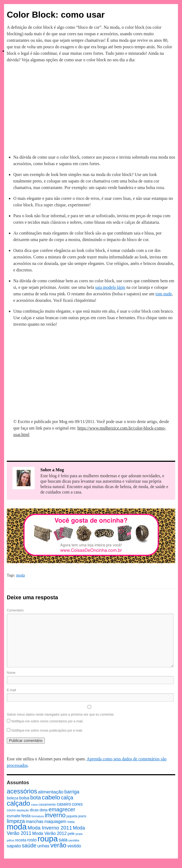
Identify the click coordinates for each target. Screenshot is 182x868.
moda (21, 575)
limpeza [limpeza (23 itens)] (16, 821)
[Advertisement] (91, 108)
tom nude (164, 294)
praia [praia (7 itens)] (79, 834)
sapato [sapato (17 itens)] (14, 846)
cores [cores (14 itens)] (77, 804)
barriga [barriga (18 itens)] (72, 792)
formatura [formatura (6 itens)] (38, 816)
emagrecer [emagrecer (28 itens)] (62, 809)
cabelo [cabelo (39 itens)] (51, 797)
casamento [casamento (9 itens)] (47, 804)
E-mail (11, 690)
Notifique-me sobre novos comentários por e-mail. (47, 721)
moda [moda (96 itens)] (17, 827)
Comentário (15, 610)
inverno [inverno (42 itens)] (55, 815)
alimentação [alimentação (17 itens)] (51, 792)
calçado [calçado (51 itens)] (18, 803)
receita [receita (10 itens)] (21, 840)
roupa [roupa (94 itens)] (48, 839)
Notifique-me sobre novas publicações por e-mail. (47, 731)
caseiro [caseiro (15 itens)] (64, 804)
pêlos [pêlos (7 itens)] (10, 840)
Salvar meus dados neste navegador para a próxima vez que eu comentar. (61, 715)
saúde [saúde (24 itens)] (29, 845)
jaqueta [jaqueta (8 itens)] (72, 816)
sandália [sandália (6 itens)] (74, 840)
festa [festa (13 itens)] (26, 816)
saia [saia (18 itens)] (63, 840)
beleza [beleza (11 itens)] (13, 798)
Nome (11, 673)
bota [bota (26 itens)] (35, 797)
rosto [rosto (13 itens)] (32, 840)
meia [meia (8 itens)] (71, 822)
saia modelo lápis (110, 287)
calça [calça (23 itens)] (67, 797)
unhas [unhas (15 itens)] (43, 846)
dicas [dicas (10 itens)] (34, 810)
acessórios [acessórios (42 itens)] (22, 791)
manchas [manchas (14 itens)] (35, 821)
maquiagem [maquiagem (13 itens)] (55, 821)
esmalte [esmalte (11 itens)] (14, 816)
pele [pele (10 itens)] (71, 834)
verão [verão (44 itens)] (58, 845)
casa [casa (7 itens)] (34, 805)
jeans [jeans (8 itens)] (82, 816)
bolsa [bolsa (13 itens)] (24, 798)
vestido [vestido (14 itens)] (74, 846)
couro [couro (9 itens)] (11, 810)
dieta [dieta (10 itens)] (44, 810)
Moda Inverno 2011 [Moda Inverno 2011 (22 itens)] (50, 828)
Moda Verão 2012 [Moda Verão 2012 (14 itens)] (50, 833)
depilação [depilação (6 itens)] (23, 810)
